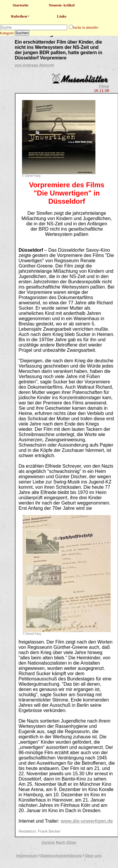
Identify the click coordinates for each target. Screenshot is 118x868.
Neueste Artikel (62, 5)
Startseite (21, 5)
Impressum (27, 856)
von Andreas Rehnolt (34, 65)
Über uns (93, 856)
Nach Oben (66, 842)
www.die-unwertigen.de (87, 821)
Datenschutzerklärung (61, 856)
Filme (104, 86)
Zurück (48, 842)
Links (62, 16)
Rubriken (21, 16)
